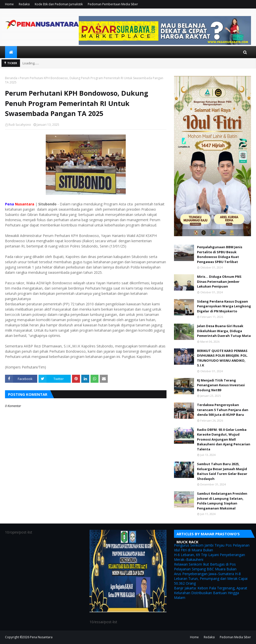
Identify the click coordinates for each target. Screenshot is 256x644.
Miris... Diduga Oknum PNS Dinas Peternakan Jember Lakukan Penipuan (219, 281)
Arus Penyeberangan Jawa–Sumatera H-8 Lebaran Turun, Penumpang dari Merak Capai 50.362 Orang (211, 578)
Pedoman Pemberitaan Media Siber (113, 4)
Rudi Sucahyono (20, 125)
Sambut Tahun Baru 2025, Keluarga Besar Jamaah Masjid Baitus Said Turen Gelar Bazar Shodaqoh (222, 471)
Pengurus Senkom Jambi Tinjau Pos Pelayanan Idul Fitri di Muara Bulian (212, 548)
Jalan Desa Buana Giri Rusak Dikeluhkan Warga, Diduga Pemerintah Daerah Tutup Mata (224, 331)
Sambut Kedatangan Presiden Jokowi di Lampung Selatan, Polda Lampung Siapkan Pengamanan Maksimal (222, 501)
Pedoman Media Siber (235, 637)
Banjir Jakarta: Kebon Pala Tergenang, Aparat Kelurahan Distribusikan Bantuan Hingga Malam (211, 593)
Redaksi (24, 4)
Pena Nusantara (41, 637)
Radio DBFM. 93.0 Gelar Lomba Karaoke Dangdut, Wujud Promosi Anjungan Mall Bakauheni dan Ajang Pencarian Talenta (224, 439)
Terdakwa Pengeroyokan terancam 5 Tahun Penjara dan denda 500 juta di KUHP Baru (223, 410)
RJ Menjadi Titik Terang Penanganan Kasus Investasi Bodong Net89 (221, 385)
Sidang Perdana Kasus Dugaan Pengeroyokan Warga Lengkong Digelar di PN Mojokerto (224, 306)
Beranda (11, 78)
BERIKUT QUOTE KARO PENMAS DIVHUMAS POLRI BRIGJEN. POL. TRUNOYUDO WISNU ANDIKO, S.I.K (222, 358)
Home (9, 4)
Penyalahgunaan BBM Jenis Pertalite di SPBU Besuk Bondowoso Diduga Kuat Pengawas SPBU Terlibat (220, 254)
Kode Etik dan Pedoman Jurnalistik (59, 4)
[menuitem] (11, 52)
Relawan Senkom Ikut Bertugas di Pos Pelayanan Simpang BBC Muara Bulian (205, 567)
